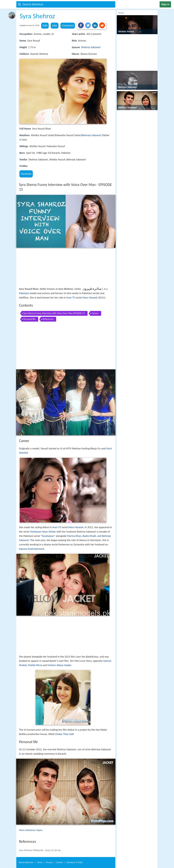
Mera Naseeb (90, 298)
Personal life (29, 319)
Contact (59, 862)
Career (95, 313)
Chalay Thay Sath (65, 734)
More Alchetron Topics (31, 830)
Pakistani (24, 293)
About (26, 862)
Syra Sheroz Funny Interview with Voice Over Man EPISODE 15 (54, 313)
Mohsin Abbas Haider (59, 665)
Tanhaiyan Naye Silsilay (43, 532)
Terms (40, 862)
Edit (45, 25)
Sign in (165, 4)
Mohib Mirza (35, 665)
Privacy (49, 862)
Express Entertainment (32, 549)
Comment (68, 25)
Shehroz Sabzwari (91, 47)
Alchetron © (75, 862)
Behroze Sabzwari (92, 135)
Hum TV (71, 298)
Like (55, 25)
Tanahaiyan (48, 536)
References (48, 319)
